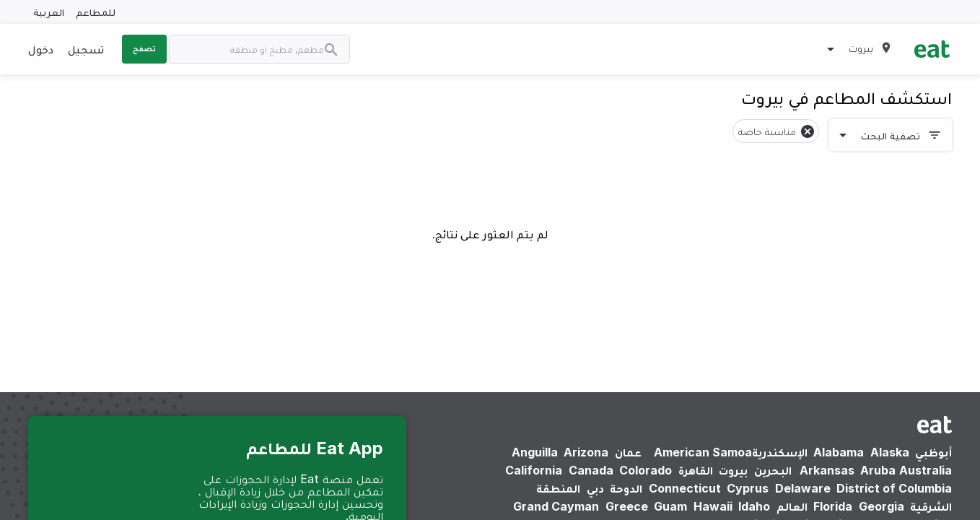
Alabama (839, 452)
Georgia (881, 506)
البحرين (773, 470)
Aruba (878, 470)
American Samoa (703, 452)
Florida (833, 506)
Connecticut (685, 488)
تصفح (144, 48)
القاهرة (696, 470)
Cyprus (748, 488)
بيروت (733, 470)
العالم (792, 506)
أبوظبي (933, 452)
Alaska (890, 452)
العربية (49, 12)
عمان (628, 452)
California (534, 470)
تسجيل (86, 49)
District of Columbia (894, 488)
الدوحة (626, 488)
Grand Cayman (556, 506)
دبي (595, 488)
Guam (670, 506)
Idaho (754, 506)
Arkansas (827, 470)
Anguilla (535, 452)
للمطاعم (96, 12)
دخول (41, 49)
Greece (627, 506)
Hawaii (713, 506)
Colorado (646, 470)
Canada (591, 470)
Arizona (586, 452)
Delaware (803, 488)
